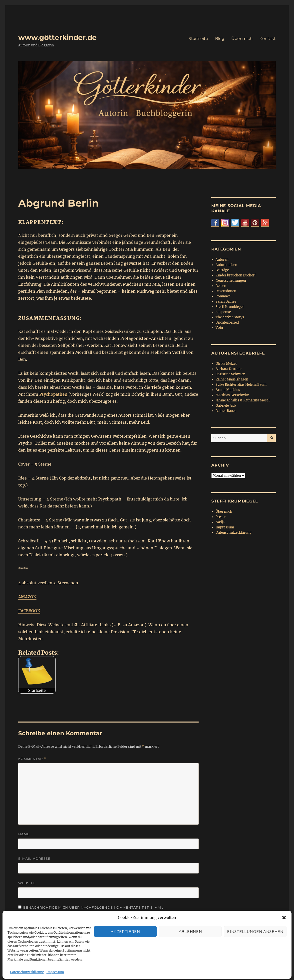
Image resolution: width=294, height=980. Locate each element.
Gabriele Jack (226, 406)
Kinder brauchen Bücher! (236, 275)
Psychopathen (53, 394)
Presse (221, 517)
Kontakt (268, 39)
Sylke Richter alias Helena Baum (241, 385)
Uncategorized (227, 322)
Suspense (223, 312)
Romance (223, 296)
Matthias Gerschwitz (232, 395)
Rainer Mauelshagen (232, 379)
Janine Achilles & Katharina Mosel (243, 400)
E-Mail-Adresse (34, 858)
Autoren (222, 260)
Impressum (225, 527)
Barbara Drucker (229, 369)
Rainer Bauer (226, 411)
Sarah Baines (226, 302)
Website (27, 883)
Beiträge (222, 270)
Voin (219, 328)
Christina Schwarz (230, 374)
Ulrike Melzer (226, 364)
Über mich (242, 39)
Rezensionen (226, 291)
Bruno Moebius (228, 390)
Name (24, 834)
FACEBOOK (29, 611)
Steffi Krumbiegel (230, 307)
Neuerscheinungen (231, 281)
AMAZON (27, 597)
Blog (220, 39)
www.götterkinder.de (57, 37)
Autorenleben (226, 265)
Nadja (220, 522)
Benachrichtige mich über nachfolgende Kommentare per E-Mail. (91, 907)
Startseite (198, 39)
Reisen (221, 286)
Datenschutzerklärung (234, 533)
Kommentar (32, 759)
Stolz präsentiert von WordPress (123, 958)
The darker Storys (230, 317)
